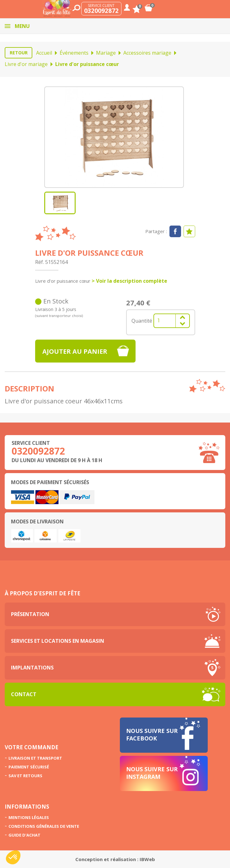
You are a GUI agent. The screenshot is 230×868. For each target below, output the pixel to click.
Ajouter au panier (75, 351)
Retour (19, 53)
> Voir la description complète (129, 281)
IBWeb (147, 859)
